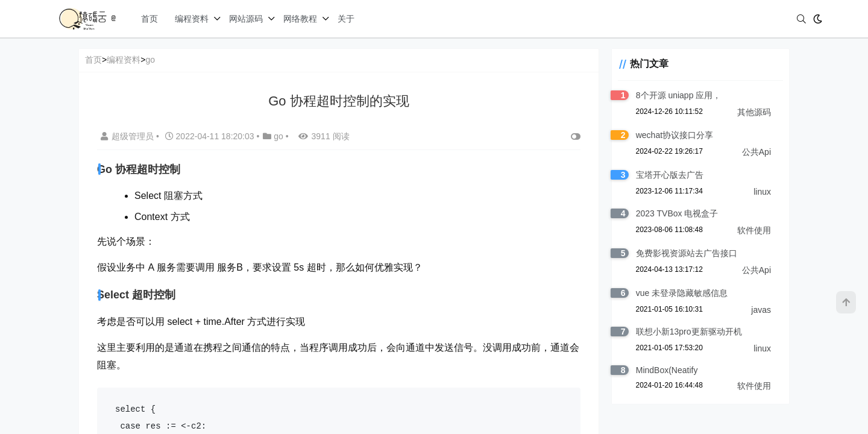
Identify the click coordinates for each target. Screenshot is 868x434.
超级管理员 (128, 136)
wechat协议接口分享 (671, 135)
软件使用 (754, 230)
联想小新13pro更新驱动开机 (685, 332)
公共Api (756, 152)
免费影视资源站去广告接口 (683, 253)
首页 (149, 19)
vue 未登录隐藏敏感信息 (678, 293)
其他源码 (754, 112)
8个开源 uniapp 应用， (675, 95)
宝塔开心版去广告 (666, 175)
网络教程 (300, 19)
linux (762, 192)
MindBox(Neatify (663, 370)
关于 (346, 19)
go (150, 60)
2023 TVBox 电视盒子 (674, 213)
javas (761, 310)
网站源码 (246, 19)
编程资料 (192, 19)
